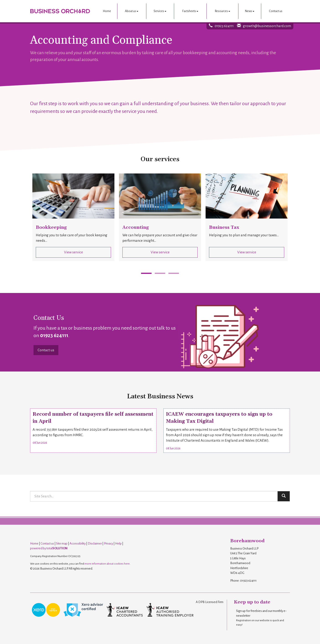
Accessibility (78, 543)
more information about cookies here (107, 564)
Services (160, 11)
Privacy (108, 543)
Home (107, 11)
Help (118, 543)
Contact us (276, 11)
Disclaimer (95, 543)
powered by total (49, 548)
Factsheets (190, 11)
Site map (62, 543)
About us (132, 11)
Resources (223, 11)
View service (74, 252)
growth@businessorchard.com (267, 26)
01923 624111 (224, 26)
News (250, 11)
